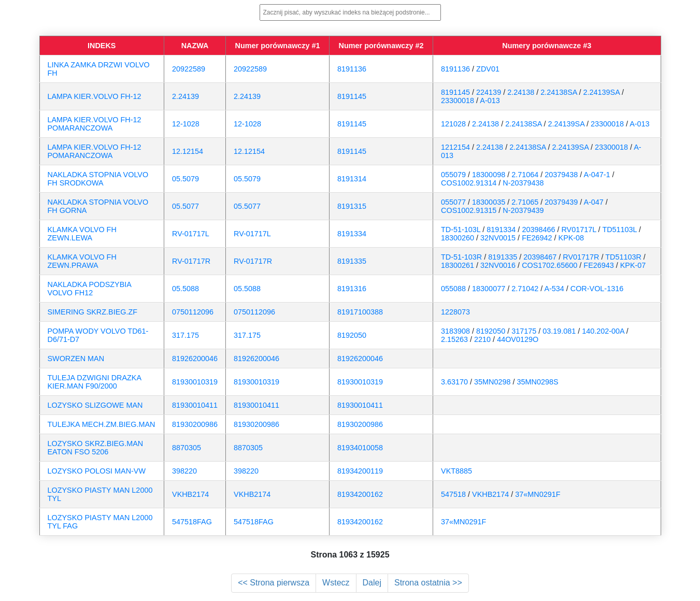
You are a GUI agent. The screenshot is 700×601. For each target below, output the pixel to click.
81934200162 (360, 494)
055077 (453, 202)
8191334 (352, 234)
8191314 (352, 179)
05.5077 (185, 206)
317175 (524, 331)
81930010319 (195, 382)
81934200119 (360, 471)
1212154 (455, 147)
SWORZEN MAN (76, 359)
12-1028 (186, 124)
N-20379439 (523, 210)
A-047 (593, 202)
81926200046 (195, 359)
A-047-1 (597, 175)
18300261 (458, 265)
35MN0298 (492, 382)
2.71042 (525, 289)
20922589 (189, 69)
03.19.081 (559, 331)
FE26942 (537, 238)
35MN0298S (538, 382)
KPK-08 (572, 238)
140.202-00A (603, 331)
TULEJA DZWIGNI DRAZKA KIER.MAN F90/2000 (95, 382)
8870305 (187, 448)
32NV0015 (498, 238)
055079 (453, 175)
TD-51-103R (461, 257)
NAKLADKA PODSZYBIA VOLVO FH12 (90, 289)
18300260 (458, 238)
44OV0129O (518, 339)
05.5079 (185, 179)
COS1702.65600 (549, 265)
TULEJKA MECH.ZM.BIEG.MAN (102, 424)
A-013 (490, 101)
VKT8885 (456, 471)
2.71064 (525, 175)
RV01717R (581, 257)
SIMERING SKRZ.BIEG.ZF (93, 312)
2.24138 (521, 92)
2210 (482, 339)
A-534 (554, 289)
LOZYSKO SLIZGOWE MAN (95, 405)
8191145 (352, 96)
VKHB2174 (190, 494)
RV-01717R (191, 261)
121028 (453, 124)
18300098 (489, 175)
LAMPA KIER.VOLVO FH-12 (95, 96)
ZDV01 (488, 69)
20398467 (540, 257)
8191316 (352, 289)
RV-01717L (191, 234)
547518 (453, 494)
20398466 (538, 230)
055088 (453, 289)
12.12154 (188, 151)
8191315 (352, 206)
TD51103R (623, 257)
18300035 (489, 202)
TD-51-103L (461, 230)
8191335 (352, 261)
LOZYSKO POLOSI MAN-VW (97, 471)
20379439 (561, 202)
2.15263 (454, 339)
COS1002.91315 (469, 210)
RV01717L (578, 230)
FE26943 (598, 265)
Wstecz (336, 583)
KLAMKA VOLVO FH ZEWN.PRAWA (82, 261)
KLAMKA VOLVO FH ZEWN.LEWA (82, 234)
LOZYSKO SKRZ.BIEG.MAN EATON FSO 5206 (96, 448)
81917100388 (360, 312)
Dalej (372, 583)
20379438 (561, 175)
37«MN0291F (538, 494)
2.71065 (525, 202)
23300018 (458, 101)
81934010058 (360, 448)
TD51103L (619, 230)
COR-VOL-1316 (597, 289)
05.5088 (185, 289)
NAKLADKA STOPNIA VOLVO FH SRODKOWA (98, 179)
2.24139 (185, 96)
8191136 (352, 69)
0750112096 (193, 312)
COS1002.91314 (469, 183)
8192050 (352, 335)
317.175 (185, 335)
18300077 (489, 289)
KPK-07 (633, 265)
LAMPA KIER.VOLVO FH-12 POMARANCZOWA (95, 124)
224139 (489, 92)
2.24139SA (602, 92)
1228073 (455, 312)
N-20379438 (523, 183)
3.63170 (454, 382)
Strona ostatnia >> (428, 583)
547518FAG (192, 522)
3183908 (455, 331)
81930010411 (195, 405)
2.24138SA (559, 92)
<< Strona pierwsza (274, 583)
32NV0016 (498, 265)
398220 (184, 471)
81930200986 (195, 424)
